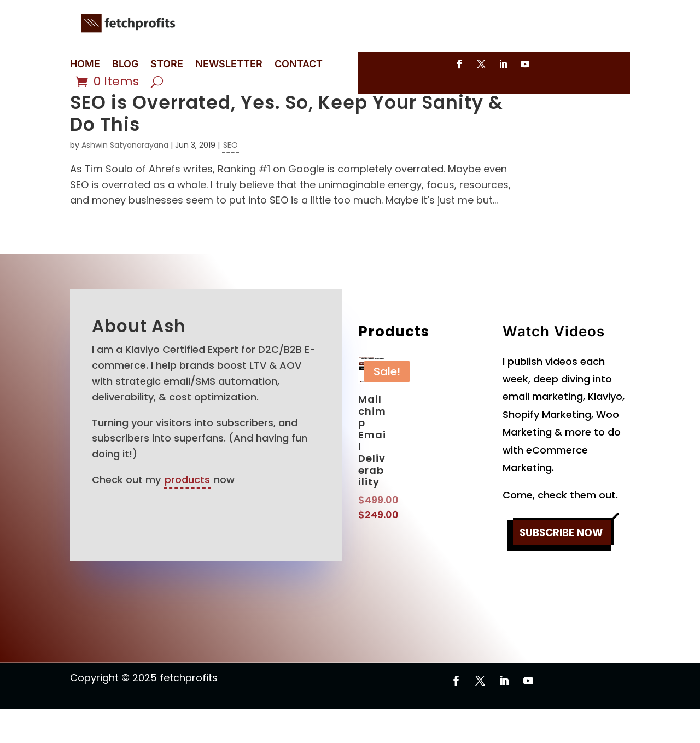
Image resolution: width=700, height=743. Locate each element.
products (187, 513)
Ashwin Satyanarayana (125, 179)
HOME (85, 65)
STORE (167, 65)
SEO (231, 179)
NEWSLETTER (229, 65)
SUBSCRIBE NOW (561, 568)
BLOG (125, 65)
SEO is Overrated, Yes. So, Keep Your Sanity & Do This (287, 147)
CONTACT (299, 65)
